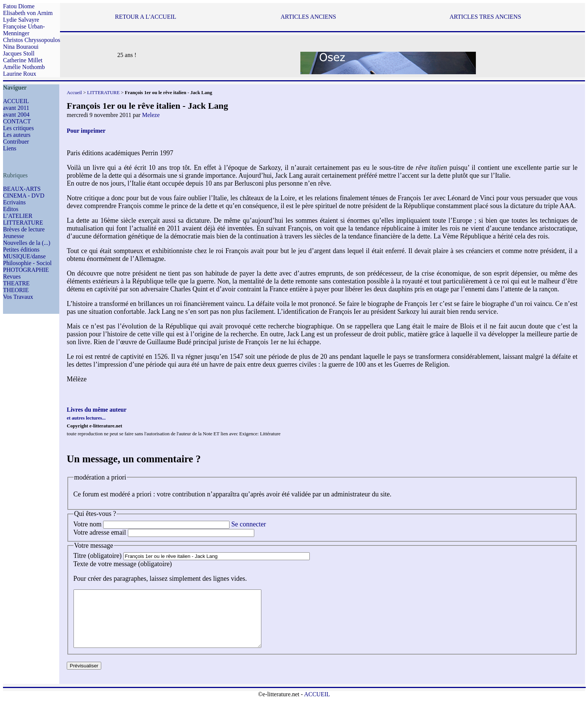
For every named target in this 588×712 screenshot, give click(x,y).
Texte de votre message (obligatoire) (123, 564)
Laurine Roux (19, 74)
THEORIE (16, 290)
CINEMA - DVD (24, 196)
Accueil (74, 92)
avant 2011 (16, 108)
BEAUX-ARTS (22, 189)
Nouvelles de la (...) (27, 243)
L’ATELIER (18, 216)
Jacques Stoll (19, 53)
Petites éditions (21, 250)
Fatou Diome (19, 6)
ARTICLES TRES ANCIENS (485, 17)
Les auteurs (17, 135)
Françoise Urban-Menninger (24, 30)
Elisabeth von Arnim (28, 13)
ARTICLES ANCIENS (308, 17)
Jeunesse (13, 236)
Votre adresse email (100, 532)
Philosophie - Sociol (27, 263)
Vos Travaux (18, 297)
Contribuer (16, 142)
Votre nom (88, 524)
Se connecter (249, 524)
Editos (11, 209)
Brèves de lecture (24, 229)
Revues (12, 277)
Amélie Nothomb (24, 67)
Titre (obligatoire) (98, 556)
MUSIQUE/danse (24, 256)
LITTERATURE (23, 223)
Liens (10, 148)
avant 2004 (16, 115)
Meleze (151, 115)
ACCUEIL (16, 101)
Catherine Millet (23, 60)
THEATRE (16, 283)
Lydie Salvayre (21, 20)
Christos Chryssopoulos (31, 40)
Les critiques (18, 128)
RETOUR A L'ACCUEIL (146, 17)
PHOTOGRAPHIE (26, 270)
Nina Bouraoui (21, 47)
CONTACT (17, 121)
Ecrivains (14, 202)
